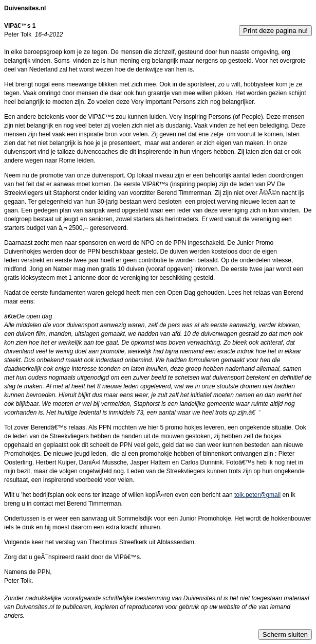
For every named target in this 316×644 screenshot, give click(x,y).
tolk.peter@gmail (257, 495)
